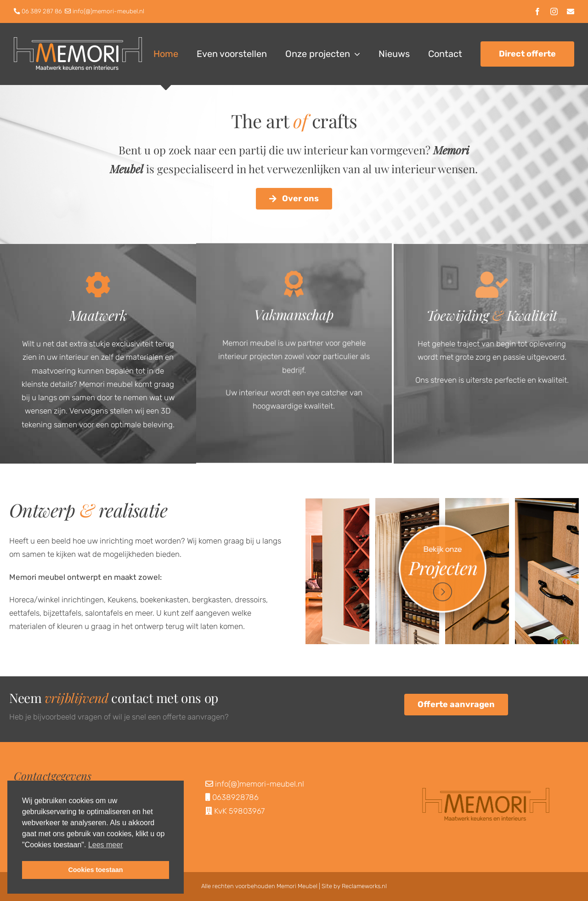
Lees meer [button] (106, 845)
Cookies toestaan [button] (95, 870)
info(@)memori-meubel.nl (108, 11)
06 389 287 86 (42, 11)
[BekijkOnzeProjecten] (442, 502)
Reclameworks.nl (364, 886)
